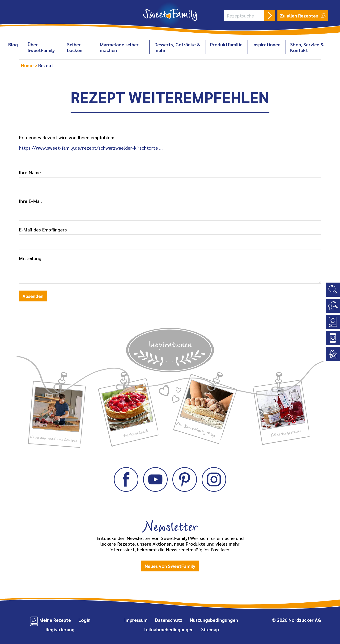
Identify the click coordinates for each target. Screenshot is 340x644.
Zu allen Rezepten (303, 16)
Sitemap (210, 629)
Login (84, 620)
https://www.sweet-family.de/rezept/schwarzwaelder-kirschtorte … (91, 148)
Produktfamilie (226, 44)
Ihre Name (30, 172)
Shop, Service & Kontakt (307, 47)
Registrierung (60, 629)
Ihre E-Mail (30, 201)
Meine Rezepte (55, 620)
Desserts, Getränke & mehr (177, 47)
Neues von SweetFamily (170, 566)
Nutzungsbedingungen (214, 620)
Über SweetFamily (41, 47)
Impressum (136, 620)
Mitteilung (30, 258)
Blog (13, 44)
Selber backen (75, 47)
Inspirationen (266, 44)
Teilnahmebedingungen (168, 629)
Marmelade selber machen (119, 47)
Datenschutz (169, 620)
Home (28, 65)
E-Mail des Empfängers (43, 230)
